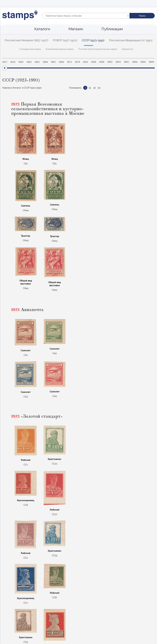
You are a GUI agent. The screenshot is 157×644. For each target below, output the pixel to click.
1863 (21, 62)
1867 (53, 62)
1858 (13, 62)
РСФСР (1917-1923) (65, 40)
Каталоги (42, 29)
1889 (102, 62)
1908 (143, 62)
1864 (29, 62)
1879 (77, 62)
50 (99, 88)
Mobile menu (152, 3)
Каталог (17, 88)
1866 (45, 62)
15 (90, 88)
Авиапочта (127, 49)
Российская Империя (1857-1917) (26, 40)
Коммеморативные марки (60, 49)
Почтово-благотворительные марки (98, 49)
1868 (61, 62)
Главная (6, 88)
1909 (151, 62)
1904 (118, 62)
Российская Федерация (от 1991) (131, 40)
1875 (69, 62)
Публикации (112, 29)
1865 (37, 62)
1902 (110, 62)
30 (95, 88)
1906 (135, 62)
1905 (126, 62)
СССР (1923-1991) (93, 40)
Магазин (76, 29)
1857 (5, 62)
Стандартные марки (30, 49)
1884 (85, 62)
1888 (94, 62)
